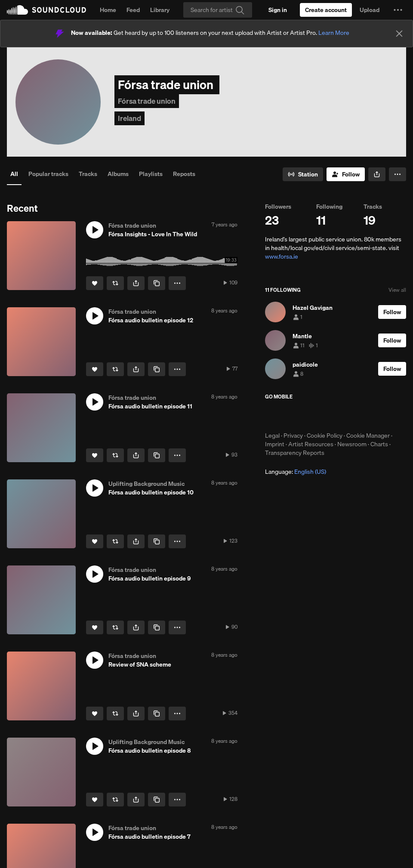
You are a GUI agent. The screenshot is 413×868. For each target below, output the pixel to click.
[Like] (95, 283)
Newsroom (352, 444)
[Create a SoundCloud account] (326, 10)
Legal (272, 436)
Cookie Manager (368, 436)
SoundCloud (46, 10)
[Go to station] (303, 174)
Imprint (275, 444)
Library (160, 10)
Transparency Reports (295, 453)
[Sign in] (278, 10)
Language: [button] (296, 472)
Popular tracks (48, 174)
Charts (379, 444)
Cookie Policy (325, 436)
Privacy (293, 436)
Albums (118, 174)
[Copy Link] (157, 283)
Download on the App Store (291, 416)
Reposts (184, 174)
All (14, 174)
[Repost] (115, 283)
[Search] (218, 10)
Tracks (88, 174)
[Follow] (346, 174)
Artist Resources (311, 444)
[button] (398, 10)
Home (108, 10)
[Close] (399, 34)
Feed (133, 10)
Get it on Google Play (349, 416)
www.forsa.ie (282, 256)
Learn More (334, 33)
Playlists (151, 174)
